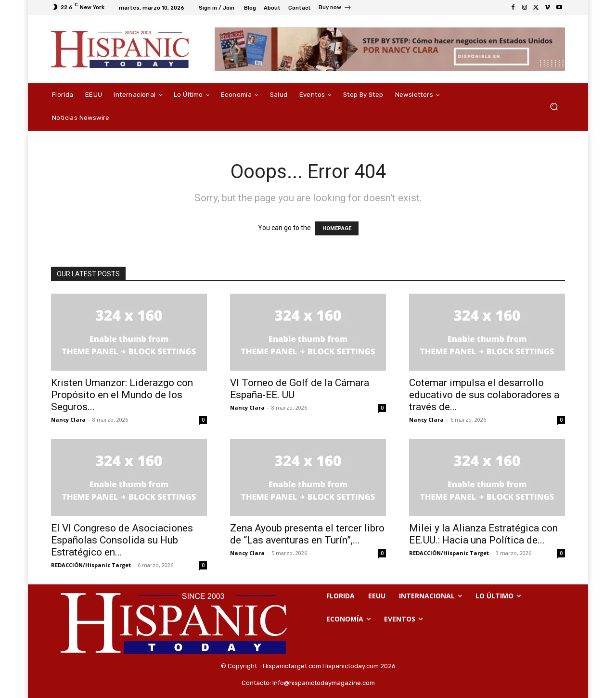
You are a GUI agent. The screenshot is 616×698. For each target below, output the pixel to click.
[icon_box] (335, 9)
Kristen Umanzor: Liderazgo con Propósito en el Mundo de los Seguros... (122, 395)
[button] (554, 107)
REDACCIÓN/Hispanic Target (91, 565)
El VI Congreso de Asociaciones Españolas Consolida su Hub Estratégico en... (122, 540)
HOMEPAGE (337, 228)
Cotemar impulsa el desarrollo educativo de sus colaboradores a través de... (484, 395)
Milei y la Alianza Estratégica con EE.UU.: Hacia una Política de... (483, 534)
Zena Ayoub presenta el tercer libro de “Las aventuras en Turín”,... (307, 534)
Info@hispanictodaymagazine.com (324, 683)
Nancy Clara (68, 420)
